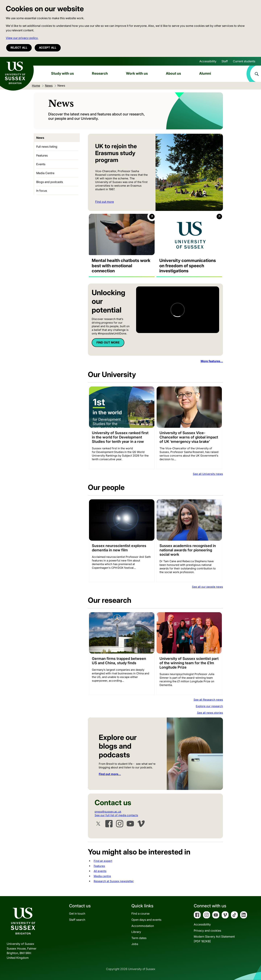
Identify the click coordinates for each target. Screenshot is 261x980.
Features (99, 866)
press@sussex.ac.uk (108, 812)
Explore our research (209, 706)
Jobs (135, 944)
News (40, 138)
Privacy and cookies (207, 931)
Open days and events (146, 920)
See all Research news (208, 700)
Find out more (104, 202)
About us (173, 73)
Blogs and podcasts (50, 182)
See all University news (208, 474)
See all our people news (207, 587)
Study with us (63, 73)
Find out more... (110, 774)
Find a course (140, 914)
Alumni (205, 73)
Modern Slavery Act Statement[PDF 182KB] (214, 939)
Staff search (77, 920)
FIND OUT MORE (108, 342)
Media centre (102, 876)
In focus (42, 191)
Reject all (19, 48)
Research (100, 73)
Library (136, 932)
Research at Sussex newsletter (114, 881)
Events (41, 164)
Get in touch (77, 914)
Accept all (48, 48)
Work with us (137, 73)
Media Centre (45, 173)
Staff (225, 61)
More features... (212, 361)
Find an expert (103, 861)
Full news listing (47, 147)
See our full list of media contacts (116, 815)
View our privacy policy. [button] (22, 38)
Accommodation (143, 926)
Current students (244, 61)
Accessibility (208, 61)
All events (100, 871)
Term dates (139, 938)
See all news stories (210, 713)
